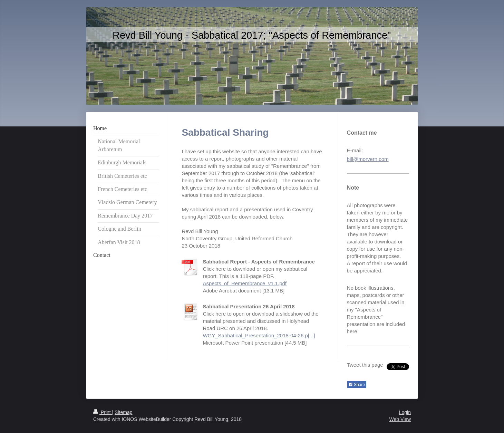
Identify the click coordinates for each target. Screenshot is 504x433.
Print (103, 412)
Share (357, 385)
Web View (400, 419)
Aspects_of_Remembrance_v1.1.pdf (245, 283)
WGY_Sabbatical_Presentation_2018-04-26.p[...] (259, 335)
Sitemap (123, 412)
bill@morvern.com (368, 159)
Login (405, 412)
